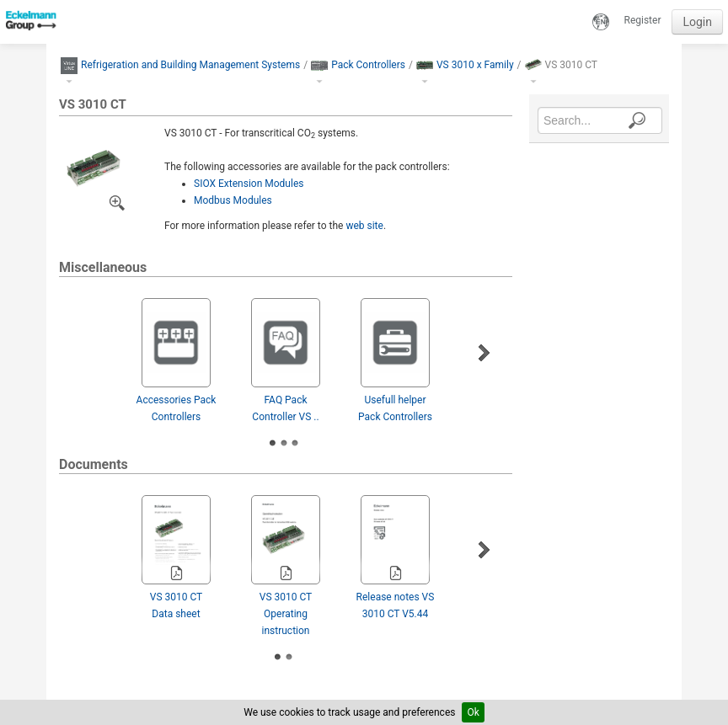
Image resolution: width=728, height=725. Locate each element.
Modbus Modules (233, 200)
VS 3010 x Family (475, 65)
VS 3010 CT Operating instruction (286, 614)
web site (364, 226)
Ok (473, 712)
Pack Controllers (368, 65)
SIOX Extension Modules (249, 184)
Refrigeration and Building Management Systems (190, 65)
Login (697, 22)
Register (643, 20)
